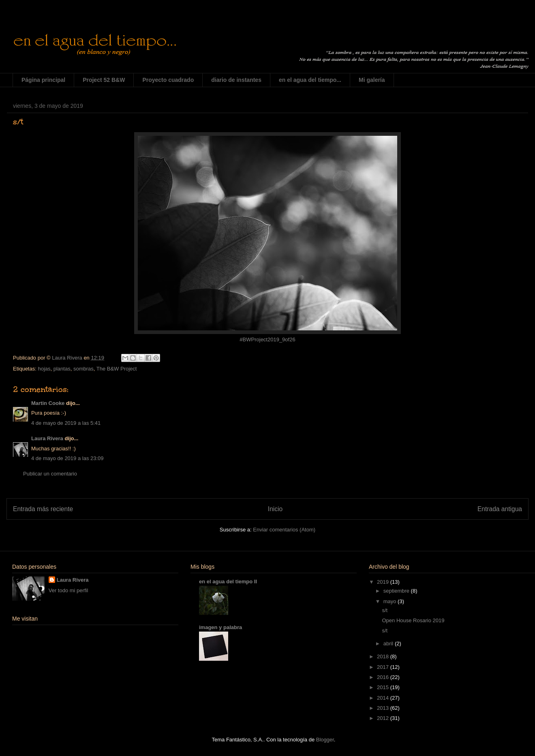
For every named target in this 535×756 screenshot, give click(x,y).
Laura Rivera (47, 438)
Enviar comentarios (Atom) (284, 530)
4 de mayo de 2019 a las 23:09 (67, 458)
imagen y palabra (220, 627)
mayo (391, 601)
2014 (384, 698)
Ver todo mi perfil (68, 590)
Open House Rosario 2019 (413, 620)
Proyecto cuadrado (168, 80)
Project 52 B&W (104, 80)
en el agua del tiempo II (228, 581)
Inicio (275, 509)
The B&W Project (117, 369)
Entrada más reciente (43, 509)
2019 (384, 582)
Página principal (43, 80)
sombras (83, 369)
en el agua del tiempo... (310, 80)
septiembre (397, 591)
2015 (384, 687)
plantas (62, 369)
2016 (384, 677)
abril (389, 644)
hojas (44, 369)
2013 (384, 708)
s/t (385, 610)
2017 (384, 667)
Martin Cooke (48, 403)
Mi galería (372, 80)
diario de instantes (236, 80)
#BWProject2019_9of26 (267, 339)
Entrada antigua (500, 509)
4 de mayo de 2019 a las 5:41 (66, 423)
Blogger (325, 740)
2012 (384, 718)
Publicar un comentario (50, 474)
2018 (384, 656)
